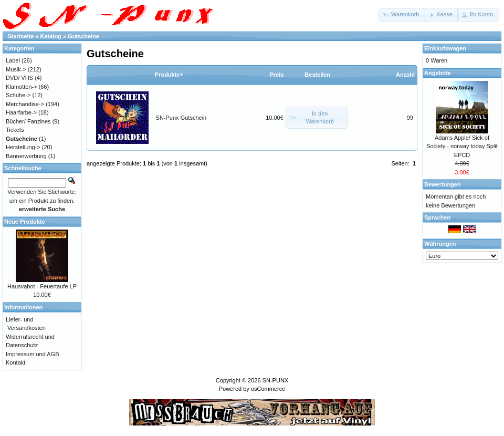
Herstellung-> (23, 147)
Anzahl (405, 75)
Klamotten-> (22, 87)
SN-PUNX (276, 380)
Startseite (20, 36)
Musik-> (16, 69)
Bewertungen (443, 184)
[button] (402, 15)
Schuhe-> (18, 95)
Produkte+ (169, 75)
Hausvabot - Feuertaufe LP (42, 286)
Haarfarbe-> (21, 112)
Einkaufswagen (445, 48)
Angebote (438, 73)
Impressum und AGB (33, 354)
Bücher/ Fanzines (28, 121)
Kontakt (15, 362)
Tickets (15, 130)
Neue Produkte (25, 222)
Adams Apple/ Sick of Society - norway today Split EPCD (462, 146)
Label (13, 60)
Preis (276, 75)
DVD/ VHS (19, 78)
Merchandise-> (25, 104)
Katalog (51, 36)
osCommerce (268, 389)
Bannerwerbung (26, 156)
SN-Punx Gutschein (181, 118)
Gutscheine (83, 36)
